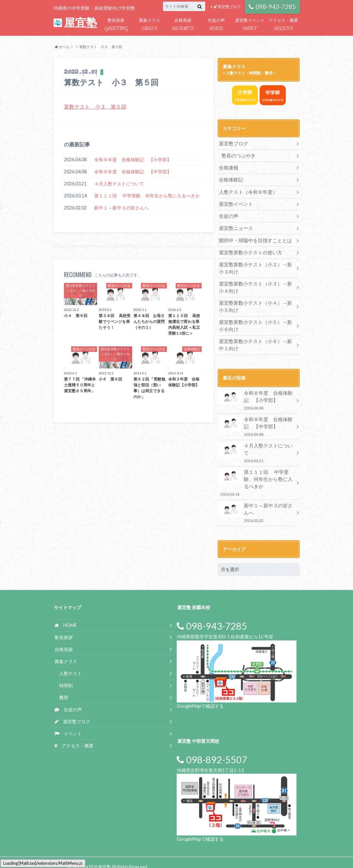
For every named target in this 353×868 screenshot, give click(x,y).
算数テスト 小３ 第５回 (95, 107)
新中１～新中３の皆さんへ (121, 208)
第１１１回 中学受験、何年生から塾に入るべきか (147, 196)
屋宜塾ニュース (235, 228)
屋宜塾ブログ (227, 7)
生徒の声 (216, 25)
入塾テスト (70, 665)
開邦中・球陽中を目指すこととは (253, 240)
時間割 (66, 677)
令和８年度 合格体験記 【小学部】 (133, 160)
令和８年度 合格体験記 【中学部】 (133, 172)
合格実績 (183, 25)
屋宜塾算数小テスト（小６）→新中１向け (255, 344)
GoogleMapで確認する (200, 697)
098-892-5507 (212, 751)
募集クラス (150, 25)
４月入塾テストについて (119, 184)
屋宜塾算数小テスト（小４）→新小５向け (255, 306)
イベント (68, 725)
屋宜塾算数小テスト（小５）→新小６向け (255, 324)
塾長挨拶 (116, 25)
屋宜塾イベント (250, 25)
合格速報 (228, 168)
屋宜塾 (75, 22)
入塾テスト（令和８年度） (246, 192)
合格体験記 (230, 180)
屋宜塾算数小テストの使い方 (248, 252)
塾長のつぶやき (237, 156)
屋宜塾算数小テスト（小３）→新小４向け (255, 286)
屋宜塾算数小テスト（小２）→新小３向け (255, 267)
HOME (66, 617)
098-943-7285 (272, 7)
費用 (64, 689)
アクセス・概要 (283, 25)
